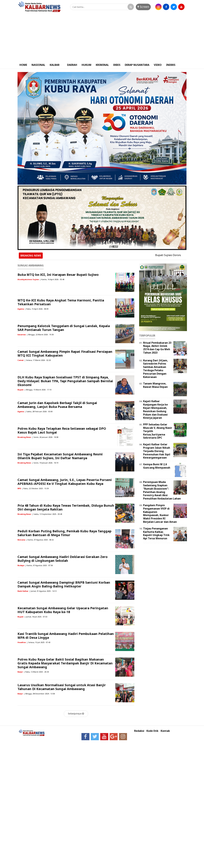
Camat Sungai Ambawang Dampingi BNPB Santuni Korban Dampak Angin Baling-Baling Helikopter (64, 584)
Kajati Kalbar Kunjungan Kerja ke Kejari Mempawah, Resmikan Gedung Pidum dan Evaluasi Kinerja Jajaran (155, 409)
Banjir (20, 672)
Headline (22, 642)
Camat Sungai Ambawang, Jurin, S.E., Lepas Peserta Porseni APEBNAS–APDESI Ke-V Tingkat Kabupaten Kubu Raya (65, 482)
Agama (21, 309)
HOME (23, 65)
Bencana (21, 540)
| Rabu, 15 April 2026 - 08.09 (36, 309)
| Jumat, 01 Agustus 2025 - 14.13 (43, 591)
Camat (21, 360)
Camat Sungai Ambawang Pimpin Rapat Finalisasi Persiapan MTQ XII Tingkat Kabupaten (65, 353)
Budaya (21, 565)
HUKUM (86, 65)
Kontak (165, 731)
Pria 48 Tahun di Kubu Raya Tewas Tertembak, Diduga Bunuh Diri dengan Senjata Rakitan (66, 507)
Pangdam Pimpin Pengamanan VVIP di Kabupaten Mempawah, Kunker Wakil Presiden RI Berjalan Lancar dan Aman (160, 514)
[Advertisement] (102, 37)
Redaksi (139, 731)
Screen (143, 7)
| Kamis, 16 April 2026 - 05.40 (52, 279)
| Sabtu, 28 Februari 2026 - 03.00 (39, 411)
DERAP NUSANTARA (137, 65)
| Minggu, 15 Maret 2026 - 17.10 (38, 390)
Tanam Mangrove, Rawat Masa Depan (155, 385)
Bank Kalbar (23, 591)
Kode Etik (152, 731)
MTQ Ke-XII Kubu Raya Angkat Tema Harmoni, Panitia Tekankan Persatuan (61, 302)
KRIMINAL (102, 65)
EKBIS (117, 65)
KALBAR (55, 65)
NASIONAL (38, 65)
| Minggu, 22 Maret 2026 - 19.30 (40, 335)
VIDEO (158, 65)
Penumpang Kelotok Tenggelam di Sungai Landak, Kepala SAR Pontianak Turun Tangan (64, 328)
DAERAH (72, 65)
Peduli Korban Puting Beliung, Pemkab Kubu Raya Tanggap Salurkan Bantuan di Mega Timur (64, 533)
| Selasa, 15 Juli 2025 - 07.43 (38, 642)
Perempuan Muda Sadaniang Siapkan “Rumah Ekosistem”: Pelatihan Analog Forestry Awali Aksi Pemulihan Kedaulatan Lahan (162, 490)
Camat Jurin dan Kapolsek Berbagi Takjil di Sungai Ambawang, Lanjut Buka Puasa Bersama (57, 405)
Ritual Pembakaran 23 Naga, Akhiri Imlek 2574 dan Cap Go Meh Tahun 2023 (157, 348)
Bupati (21, 390)
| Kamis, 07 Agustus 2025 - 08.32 (40, 540)
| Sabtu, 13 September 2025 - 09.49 (47, 514)
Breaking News (24, 437)
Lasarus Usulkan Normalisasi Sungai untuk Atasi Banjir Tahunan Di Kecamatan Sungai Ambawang (62, 687)
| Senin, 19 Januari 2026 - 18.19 (45, 463)
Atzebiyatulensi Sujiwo (28, 279)
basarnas (22, 335)
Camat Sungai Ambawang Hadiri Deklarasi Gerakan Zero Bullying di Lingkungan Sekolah (63, 559)
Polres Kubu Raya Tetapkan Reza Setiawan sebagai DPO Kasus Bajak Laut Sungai (62, 430)
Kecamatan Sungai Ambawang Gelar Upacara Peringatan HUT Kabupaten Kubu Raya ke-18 (63, 610)
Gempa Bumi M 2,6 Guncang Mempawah (157, 466)
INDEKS (171, 65)
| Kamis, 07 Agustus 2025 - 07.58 (39, 565)
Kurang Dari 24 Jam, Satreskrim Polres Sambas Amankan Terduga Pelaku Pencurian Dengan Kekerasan (156, 369)
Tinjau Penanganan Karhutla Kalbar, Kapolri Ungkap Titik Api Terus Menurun (156, 533)
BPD (19, 488)
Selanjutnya (76, 714)
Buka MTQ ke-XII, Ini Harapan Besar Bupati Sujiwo (58, 275)
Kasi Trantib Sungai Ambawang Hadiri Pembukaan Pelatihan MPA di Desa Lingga (66, 636)
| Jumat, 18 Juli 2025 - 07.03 (36, 617)
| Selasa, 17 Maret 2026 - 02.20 (38, 360)
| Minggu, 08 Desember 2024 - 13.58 (39, 694)
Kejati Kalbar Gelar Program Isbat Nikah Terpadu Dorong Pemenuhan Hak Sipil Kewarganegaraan (157, 451)
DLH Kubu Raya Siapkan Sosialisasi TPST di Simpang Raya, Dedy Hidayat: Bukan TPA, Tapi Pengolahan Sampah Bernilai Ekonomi (65, 381)
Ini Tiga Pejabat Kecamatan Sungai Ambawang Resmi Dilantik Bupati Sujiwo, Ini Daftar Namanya (60, 456)
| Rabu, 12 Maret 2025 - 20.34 (36, 672)
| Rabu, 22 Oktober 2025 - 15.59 (35, 488)
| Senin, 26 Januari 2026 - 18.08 (45, 437)
